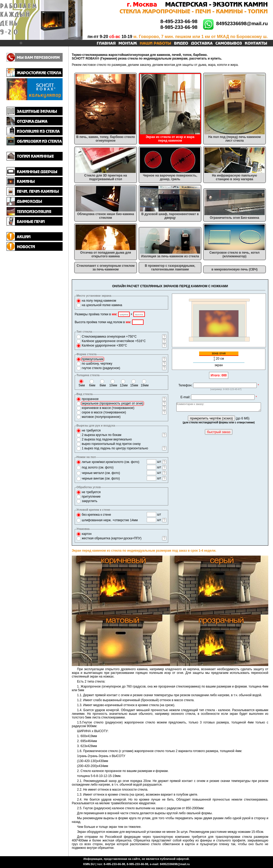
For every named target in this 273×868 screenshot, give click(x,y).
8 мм (103, 385)
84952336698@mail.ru (242, 23)
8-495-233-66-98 (179, 21)
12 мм (124, 385)
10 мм (113, 385)
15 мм (134, 385)
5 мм (82, 385)
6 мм (92, 385)
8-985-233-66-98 (179, 27)
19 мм (145, 385)
